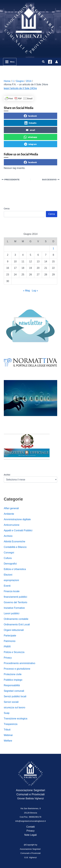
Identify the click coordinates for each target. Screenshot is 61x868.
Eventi (7, 586)
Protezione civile (13, 674)
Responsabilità (12, 685)
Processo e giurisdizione (17, 669)
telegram (30, 144)
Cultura (8, 558)
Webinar (8, 735)
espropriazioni (11, 580)
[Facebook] (50, 62)
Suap (7, 713)
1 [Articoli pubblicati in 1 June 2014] (53, 248)
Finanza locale (12, 591)
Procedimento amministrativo (20, 663)
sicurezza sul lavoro (15, 707)
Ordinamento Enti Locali (17, 624)
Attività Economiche (15, 542)
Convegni (9, 553)
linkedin (30, 123)
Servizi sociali (11, 702)
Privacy (8, 658)
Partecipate (10, 636)
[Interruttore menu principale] (10, 62)
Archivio (8, 536)
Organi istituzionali (14, 630)
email (30, 130)
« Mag (26, 291)
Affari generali (11, 508)
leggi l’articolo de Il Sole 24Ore (20, 88)
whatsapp (30, 137)
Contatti (30, 827)
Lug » (35, 291)
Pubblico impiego (13, 680)
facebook (30, 116)
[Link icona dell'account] (57, 62)
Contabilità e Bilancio (15, 547)
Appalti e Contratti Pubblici (18, 530)
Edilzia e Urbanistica (15, 569)
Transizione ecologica (16, 719)
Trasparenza (11, 724)
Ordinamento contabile (16, 619)
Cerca (7, 209)
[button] (43, 62)
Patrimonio (10, 641)
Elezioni (8, 575)
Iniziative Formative (14, 608)
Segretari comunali (14, 691)
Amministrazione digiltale (17, 519)
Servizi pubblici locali (15, 696)
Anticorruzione (12, 525)
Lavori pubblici (12, 613)
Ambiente (9, 514)
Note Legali (31, 835)
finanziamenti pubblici (15, 597)
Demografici (10, 564)
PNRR (7, 647)
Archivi (7, 475)
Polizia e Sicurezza (14, 652)
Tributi (7, 730)
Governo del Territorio (16, 602)
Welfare (8, 741)
